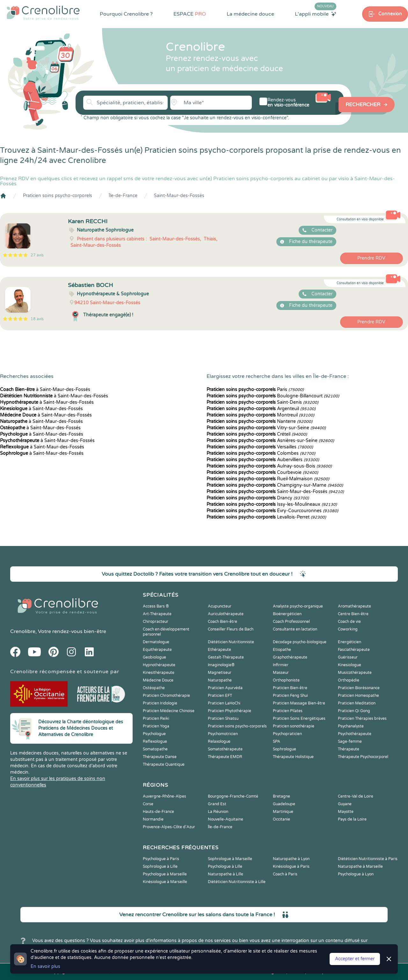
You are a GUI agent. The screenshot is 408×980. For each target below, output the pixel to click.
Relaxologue (219, 741)
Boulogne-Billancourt (273, 396)
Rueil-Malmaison (268, 479)
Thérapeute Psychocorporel (363, 757)
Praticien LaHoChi (224, 703)
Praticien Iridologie (160, 703)
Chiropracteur (156, 622)
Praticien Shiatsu (223, 718)
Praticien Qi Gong (354, 711)
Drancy (258, 498)
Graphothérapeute (290, 657)
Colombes (261, 453)
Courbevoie (262, 472)
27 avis (37, 255)
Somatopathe (155, 749)
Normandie (153, 819)
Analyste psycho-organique (298, 606)
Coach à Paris (285, 874)
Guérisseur (348, 657)
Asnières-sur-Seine (270, 441)
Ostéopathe (154, 688)
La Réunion (218, 812)
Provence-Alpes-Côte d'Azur (169, 827)
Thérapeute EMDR (225, 757)
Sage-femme (350, 741)
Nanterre (259, 421)
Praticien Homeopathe (358, 696)
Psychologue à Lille (225, 866)
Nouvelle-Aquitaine (226, 819)
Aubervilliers (263, 460)
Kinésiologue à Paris (291, 866)
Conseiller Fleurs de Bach (231, 629)
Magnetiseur (220, 673)
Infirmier (281, 665)
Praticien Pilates (288, 711)
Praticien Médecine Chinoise (169, 711)
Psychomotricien (223, 734)
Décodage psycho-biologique (300, 642)
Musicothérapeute (355, 673)
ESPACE (190, 14)
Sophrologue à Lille (160, 866)
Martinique (283, 812)
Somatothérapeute (225, 749)
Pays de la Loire (352, 819)
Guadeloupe (284, 804)
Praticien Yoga (156, 726)
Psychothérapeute (355, 734)
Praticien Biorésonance (359, 688)
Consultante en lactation (295, 629)
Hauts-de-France (158, 812)
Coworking (348, 629)
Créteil (257, 434)
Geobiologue (154, 657)
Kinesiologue (350, 665)
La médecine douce (250, 14)
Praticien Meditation (357, 703)
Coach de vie (349, 622)
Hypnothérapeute (159, 665)
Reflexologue (155, 741)
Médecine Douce (158, 680)
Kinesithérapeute (159, 673)
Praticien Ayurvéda (225, 688)
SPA (277, 741)
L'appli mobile (316, 14)
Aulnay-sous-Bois (269, 466)
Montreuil (260, 415)
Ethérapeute (219, 650)
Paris (255, 390)
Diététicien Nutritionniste (231, 642)
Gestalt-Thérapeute (226, 657)
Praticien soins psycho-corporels (58, 196)
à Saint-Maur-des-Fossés (45, 390)
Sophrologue (284, 749)
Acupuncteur (220, 606)
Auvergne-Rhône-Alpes (164, 796)
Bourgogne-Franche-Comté (233, 796)
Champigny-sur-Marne (275, 485)
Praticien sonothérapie (294, 726)
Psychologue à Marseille (165, 874)
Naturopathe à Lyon (291, 859)
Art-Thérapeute (157, 614)
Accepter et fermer (355, 959)
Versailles (260, 447)
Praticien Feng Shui (290, 696)
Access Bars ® (156, 606)
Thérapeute (349, 749)
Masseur (281, 673)
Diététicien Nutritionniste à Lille (237, 882)
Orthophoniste (286, 680)
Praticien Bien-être (290, 688)
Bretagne (281, 796)
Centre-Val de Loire (356, 796)
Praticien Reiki (156, 718)
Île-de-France (123, 196)
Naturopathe (220, 680)
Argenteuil (261, 409)
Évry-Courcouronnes (272, 511)
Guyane (345, 804)
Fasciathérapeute (354, 650)
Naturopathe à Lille (226, 874)
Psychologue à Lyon (356, 874)
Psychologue (154, 734)
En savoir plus (45, 966)
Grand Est (217, 804)
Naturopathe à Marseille (360, 866)
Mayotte (346, 812)
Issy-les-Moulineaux (272, 504)
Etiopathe (282, 650)
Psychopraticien (287, 734)
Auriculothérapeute (226, 614)
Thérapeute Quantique (164, 764)
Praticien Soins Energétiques (299, 718)
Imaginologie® (221, 665)
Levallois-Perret (266, 517)
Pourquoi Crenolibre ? (126, 14)
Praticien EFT (220, 696)
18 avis (37, 319)
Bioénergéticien (287, 614)
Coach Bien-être (222, 622)
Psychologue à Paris (161, 859)
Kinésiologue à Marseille (165, 882)
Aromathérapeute (354, 606)
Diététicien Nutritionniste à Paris (368, 859)
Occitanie (281, 819)
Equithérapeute (157, 650)
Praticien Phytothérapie (229, 711)
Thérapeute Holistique (293, 757)
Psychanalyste (351, 726)
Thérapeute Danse (160, 757)
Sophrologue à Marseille (230, 859)
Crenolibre (23, 631)
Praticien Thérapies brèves (362, 718)
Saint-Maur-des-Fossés (179, 196)
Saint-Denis (262, 402)
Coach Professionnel (291, 622)
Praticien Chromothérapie (166, 696)
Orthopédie (349, 680)
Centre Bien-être (353, 614)
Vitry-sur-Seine (266, 428)
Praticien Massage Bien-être (299, 703)
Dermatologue (156, 642)
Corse (148, 804)
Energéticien (350, 642)
